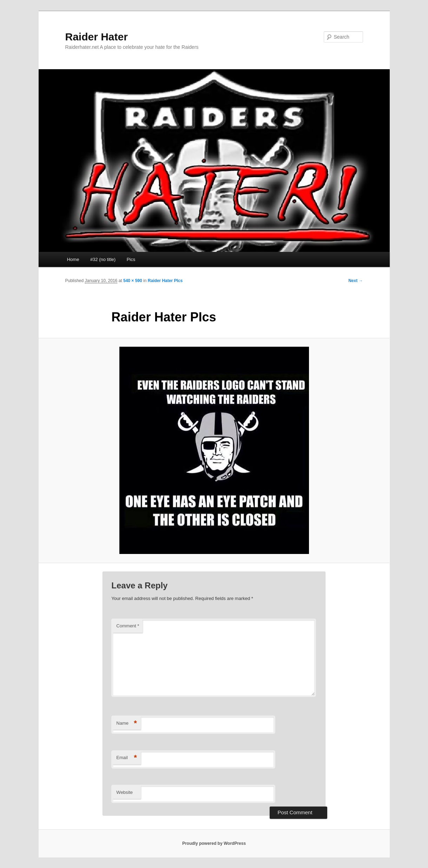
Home (73, 259)
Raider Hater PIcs (165, 281)
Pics (131, 259)
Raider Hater (97, 37)
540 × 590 (133, 281)
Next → (355, 281)
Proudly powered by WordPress (214, 843)
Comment (128, 626)
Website (124, 792)
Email (127, 758)
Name (127, 723)
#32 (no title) (103, 259)
